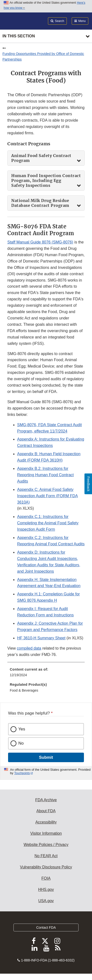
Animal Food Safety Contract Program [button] (41, 158)
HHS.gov (46, 890)
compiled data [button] (29, 648)
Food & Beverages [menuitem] (24, 690)
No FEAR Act (46, 856)
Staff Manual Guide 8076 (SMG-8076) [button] (40, 242)
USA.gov (46, 901)
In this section (19, 36)
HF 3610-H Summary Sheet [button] (41, 638)
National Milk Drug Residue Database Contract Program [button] (40, 203)
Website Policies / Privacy (46, 845)
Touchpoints (22, 773)
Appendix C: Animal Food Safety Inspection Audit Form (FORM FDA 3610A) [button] (47, 496)
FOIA (46, 878)
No (21, 743)
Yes (22, 729)
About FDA (46, 811)
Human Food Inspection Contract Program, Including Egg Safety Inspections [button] (46, 180)
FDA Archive (46, 800)
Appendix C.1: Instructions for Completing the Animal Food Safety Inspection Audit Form (48, 523)
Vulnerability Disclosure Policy (46, 867)
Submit (46, 757)
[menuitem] (46, 674)
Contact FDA (46, 927)
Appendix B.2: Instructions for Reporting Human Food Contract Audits (45, 475)
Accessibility (46, 822)
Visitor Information (46, 833)
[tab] (46, 158)
